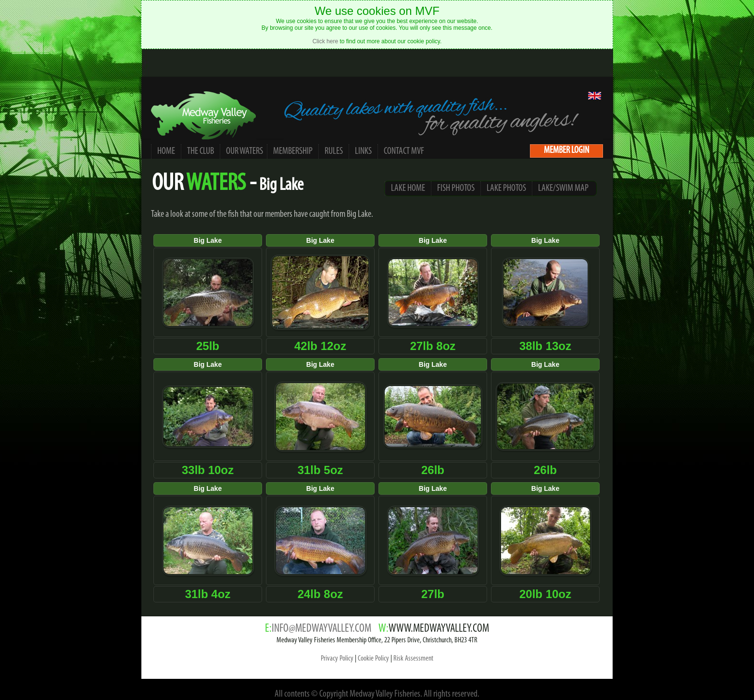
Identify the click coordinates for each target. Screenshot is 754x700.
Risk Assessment (413, 659)
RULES (334, 151)
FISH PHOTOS (456, 188)
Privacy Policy (337, 659)
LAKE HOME (408, 188)
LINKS (363, 151)
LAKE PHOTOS (506, 188)
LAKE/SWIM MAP (563, 188)
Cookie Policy (373, 659)
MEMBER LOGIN (566, 150)
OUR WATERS (245, 151)
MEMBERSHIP (293, 151)
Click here (325, 41)
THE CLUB (201, 151)
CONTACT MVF (404, 151)
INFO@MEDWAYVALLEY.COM (321, 629)
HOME (166, 151)
